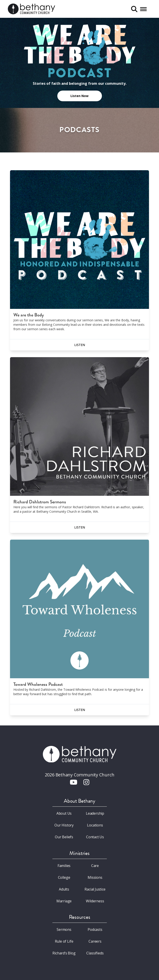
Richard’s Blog (64, 953)
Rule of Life (64, 941)
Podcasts (95, 929)
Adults (64, 889)
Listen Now (79, 96)
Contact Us (95, 837)
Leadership (95, 813)
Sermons (64, 929)
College (64, 877)
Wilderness (95, 901)
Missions (95, 877)
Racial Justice (95, 889)
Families (64, 866)
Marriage (64, 901)
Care (95, 866)
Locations (95, 825)
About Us (64, 813)
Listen (80, 345)
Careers (95, 941)
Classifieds (95, 953)
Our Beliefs (64, 837)
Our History (64, 825)
